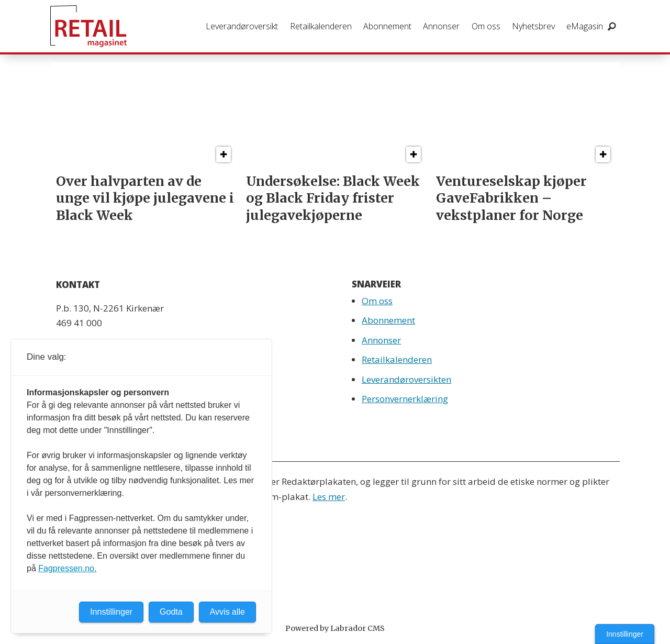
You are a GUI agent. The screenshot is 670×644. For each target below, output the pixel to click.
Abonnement (387, 26)
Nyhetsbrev (533, 26)
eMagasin (585, 26)
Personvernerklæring (405, 399)
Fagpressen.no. (67, 568)
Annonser (441, 26)
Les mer (329, 497)
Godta (171, 612)
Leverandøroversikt (242, 26)
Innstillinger (625, 634)
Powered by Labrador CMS (335, 628)
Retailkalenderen (321, 26)
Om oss (486, 26)
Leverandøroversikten (406, 379)
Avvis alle (227, 612)
